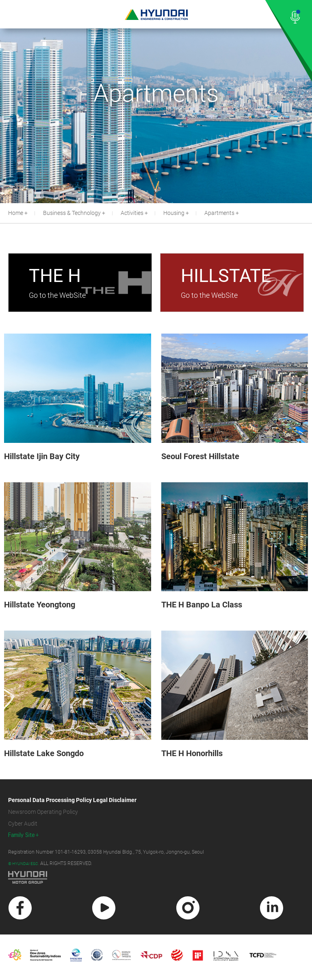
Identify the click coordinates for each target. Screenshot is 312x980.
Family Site (22, 835)
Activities (132, 213)
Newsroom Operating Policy (43, 812)
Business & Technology (72, 213)
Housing (174, 213)
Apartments (219, 213)
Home (16, 213)
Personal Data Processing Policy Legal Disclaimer (72, 800)
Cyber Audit (23, 824)
